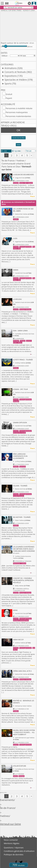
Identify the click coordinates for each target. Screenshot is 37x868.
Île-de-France (8, 161)
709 (18, 865)
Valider (19, 145)
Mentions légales (12, 843)
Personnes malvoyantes (17, 112)
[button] (18, 139)
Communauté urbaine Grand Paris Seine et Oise (16, 165)
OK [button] (19, 130)
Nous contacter (11, 840)
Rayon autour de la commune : (15, 43)
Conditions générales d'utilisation (19, 851)
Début (4, 56)
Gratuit (9, 94)
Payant (9, 98)
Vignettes (16, 151)
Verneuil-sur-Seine (10, 824)
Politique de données (14, 854)
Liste (4, 151)
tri (19, 151)
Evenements (7, 800)
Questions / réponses (14, 848)
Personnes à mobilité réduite (19, 108)
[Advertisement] (18, 26)
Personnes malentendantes (18, 116)
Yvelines (20, 161)
